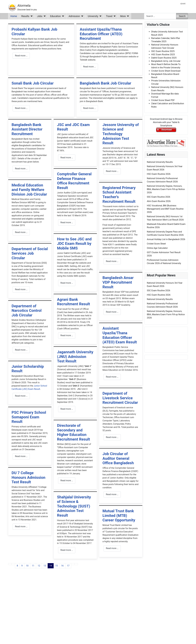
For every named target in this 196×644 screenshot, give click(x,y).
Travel (109, 16)
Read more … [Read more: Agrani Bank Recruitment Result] (67, 335)
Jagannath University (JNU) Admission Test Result (75, 357)
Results (25, 16)
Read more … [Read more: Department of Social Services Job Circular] (21, 289)
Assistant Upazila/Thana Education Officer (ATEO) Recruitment (101, 34)
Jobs (40, 16)
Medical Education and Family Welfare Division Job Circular (29, 190)
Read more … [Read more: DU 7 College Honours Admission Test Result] (21, 526)
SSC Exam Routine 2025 (163, 51)
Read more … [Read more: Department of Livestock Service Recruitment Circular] (112, 437)
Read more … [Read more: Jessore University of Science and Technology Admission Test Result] (112, 171)
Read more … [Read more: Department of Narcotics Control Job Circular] (21, 350)
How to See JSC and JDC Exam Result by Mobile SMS (74, 244)
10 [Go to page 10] (27, 566)
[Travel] (114, 16)
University (93, 16)
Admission (74, 16)
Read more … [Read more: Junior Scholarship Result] (21, 396)
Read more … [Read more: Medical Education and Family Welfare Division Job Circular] (21, 232)
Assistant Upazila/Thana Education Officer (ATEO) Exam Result (120, 335)
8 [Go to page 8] (17, 566)
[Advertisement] (75, 609)
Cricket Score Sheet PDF (163, 100)
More (123, 16)
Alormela (24, 6)
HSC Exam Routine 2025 (163, 55)
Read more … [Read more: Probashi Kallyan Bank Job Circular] (21, 56)
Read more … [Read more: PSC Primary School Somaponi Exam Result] (21, 456)
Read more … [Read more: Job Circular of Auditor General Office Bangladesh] (112, 494)
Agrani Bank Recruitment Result (73, 302)
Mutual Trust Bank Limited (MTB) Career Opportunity (119, 516)
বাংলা (183, 4)
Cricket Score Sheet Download (166, 71)
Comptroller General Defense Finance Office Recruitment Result (74, 181)
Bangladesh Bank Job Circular (105, 83)
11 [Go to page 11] (33, 566)
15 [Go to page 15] (56, 566)
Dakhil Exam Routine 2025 (164, 58)
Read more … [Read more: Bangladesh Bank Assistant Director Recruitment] (21, 169)
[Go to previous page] (13, 564)
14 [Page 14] (51, 566)
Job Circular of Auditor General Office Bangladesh (118, 458)
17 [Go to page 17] (68, 566)
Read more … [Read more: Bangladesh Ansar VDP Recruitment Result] (112, 312)
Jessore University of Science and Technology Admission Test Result (121, 134)
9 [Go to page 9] (22, 566)
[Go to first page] (10, 564)
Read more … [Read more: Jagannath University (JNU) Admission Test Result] (67, 409)
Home (14, 16)
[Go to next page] (73, 564)
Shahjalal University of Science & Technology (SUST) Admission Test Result (74, 506)
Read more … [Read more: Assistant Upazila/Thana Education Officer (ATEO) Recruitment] (89, 67)
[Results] (31, 16)
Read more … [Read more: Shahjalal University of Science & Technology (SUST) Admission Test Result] (67, 550)
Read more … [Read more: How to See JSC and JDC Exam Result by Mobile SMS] (67, 283)
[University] (100, 16)
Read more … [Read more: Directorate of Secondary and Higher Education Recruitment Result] (67, 480)
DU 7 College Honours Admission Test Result (28, 477)
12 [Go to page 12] (39, 566)
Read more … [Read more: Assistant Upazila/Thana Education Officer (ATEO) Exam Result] (112, 377)
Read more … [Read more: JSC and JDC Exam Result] (67, 158)
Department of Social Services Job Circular (30, 253)
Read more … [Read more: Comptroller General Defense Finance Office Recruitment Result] (67, 222)
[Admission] (82, 16)
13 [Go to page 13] (45, 566)
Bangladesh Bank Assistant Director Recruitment (27, 129)
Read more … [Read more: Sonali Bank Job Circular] (21, 108)
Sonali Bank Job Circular (33, 83)
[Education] (63, 16)
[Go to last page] (76, 564)
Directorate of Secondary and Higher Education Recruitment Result (73, 432)
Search (182, 16)
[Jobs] (44, 16)
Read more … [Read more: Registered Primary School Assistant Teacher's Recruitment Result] (112, 261)
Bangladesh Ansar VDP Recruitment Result (118, 282)
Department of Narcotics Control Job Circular (27, 311)
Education (56, 16)
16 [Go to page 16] (62, 566)
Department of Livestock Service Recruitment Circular (120, 398)
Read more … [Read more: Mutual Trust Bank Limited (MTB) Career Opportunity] (112, 548)
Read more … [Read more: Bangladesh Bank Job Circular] (89, 108)
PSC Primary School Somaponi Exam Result (29, 417)
